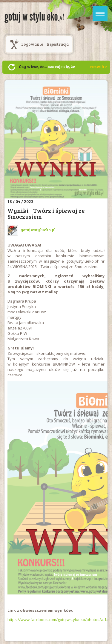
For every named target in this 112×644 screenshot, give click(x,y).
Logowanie (32, 44)
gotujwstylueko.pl (32, 230)
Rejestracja (58, 44)
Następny (12, 67)
